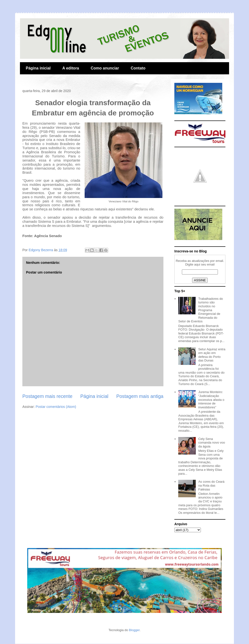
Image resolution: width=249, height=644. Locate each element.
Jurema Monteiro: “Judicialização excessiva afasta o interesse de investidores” (211, 399)
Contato (138, 68)
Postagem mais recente (47, 396)
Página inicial (38, 68)
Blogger (134, 630)
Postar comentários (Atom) (56, 407)
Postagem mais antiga (140, 396)
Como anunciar (105, 68)
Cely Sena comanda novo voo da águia (212, 443)
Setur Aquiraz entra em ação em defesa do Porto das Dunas (212, 355)
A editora (71, 68)
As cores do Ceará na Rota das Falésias (211, 485)
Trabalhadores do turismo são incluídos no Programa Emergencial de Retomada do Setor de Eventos (201, 310)
